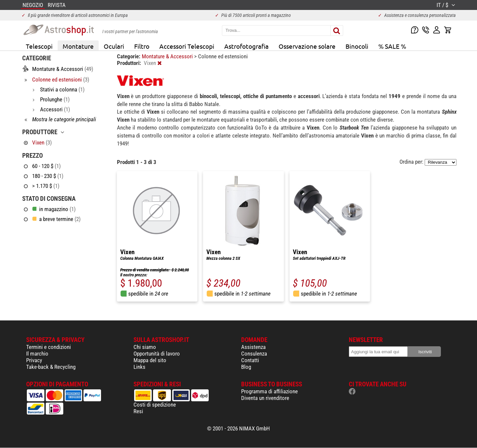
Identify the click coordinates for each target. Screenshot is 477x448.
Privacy (34, 360)
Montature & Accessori (168, 56)
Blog (246, 367)
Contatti (250, 360)
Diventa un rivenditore (265, 398)
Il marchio (37, 354)
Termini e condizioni (49, 347)
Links (139, 367)
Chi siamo (145, 347)
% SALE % (392, 46)
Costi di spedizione (155, 405)
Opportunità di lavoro (157, 354)
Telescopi (39, 46)
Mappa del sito (150, 360)
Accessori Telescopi (187, 46)
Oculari (114, 46)
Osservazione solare (307, 46)
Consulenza (254, 354)
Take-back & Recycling (51, 367)
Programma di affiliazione (269, 391)
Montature (78, 46)
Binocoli (357, 46)
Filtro (142, 46)
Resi (138, 411)
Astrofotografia (246, 46)
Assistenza (253, 347)
